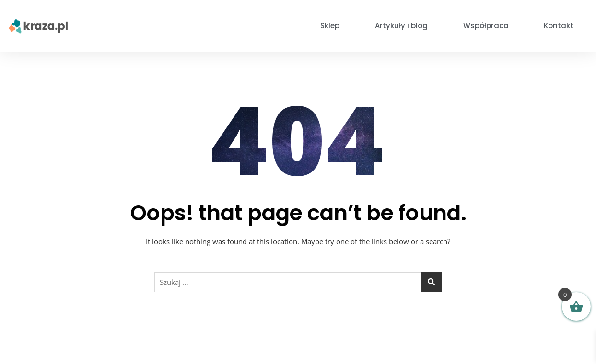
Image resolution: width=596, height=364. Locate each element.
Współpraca (486, 26)
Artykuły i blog (401, 26)
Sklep (330, 26)
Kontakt (559, 26)
